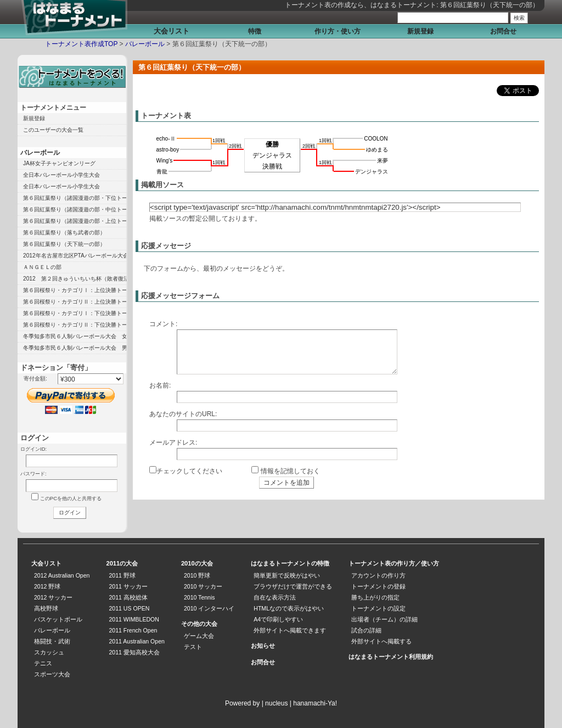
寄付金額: (35, 379)
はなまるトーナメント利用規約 (391, 657)
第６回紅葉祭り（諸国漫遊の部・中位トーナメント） (75, 209)
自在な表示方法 (275, 597)
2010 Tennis (199, 597)
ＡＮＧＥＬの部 (42, 267)
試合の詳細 (366, 630)
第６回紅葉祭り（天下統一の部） (64, 244)
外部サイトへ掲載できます (290, 630)
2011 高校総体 (128, 597)
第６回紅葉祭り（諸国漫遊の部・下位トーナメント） (75, 198)
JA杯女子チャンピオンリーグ (59, 163)
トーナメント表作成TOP (81, 44)
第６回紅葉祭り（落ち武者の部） (64, 233)
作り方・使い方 (338, 31)
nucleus (276, 703)
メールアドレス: (173, 443)
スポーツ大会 (52, 674)
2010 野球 (197, 575)
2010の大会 (197, 563)
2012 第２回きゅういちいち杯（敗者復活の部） (75, 279)
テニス (43, 663)
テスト (193, 647)
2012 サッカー (53, 597)
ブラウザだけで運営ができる (293, 586)
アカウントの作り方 (378, 575)
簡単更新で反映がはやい (287, 575)
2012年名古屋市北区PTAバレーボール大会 (75, 256)
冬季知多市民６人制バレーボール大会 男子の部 (75, 348)
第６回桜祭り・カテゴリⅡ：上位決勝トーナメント (75, 302)
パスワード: (33, 474)
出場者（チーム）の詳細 (384, 619)
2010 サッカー (203, 586)
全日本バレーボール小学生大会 (61, 175)
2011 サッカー (128, 586)
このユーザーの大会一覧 (53, 130)
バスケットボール (58, 619)
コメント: (163, 324)
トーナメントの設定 (378, 608)
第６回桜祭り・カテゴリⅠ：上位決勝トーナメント (75, 290)
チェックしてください (189, 471)
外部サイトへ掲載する (381, 641)
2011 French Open (133, 630)
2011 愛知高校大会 (134, 652)
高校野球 (46, 608)
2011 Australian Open (136, 641)
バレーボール (145, 44)
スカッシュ (49, 652)
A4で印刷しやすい (278, 619)
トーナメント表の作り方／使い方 (394, 563)
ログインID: (33, 449)
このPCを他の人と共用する (71, 498)
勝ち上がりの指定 (375, 597)
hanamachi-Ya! (315, 703)
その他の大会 (199, 624)
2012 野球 (47, 586)
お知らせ (263, 646)
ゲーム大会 (199, 636)
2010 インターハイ (209, 608)
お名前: (160, 385)
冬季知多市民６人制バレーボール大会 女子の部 (75, 336)
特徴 (255, 31)
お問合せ (503, 31)
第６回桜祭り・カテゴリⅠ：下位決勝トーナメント (75, 313)
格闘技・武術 (52, 641)
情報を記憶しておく (290, 471)
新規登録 (420, 31)
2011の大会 (122, 563)
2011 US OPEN (129, 608)
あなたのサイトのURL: (183, 414)
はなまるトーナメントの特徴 (290, 563)
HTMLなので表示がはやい (289, 608)
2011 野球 (122, 575)
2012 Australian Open (62, 575)
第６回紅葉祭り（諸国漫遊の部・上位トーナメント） (75, 221)
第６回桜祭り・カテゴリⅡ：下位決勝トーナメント (75, 325)
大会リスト (172, 31)
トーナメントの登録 (378, 586)
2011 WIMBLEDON (134, 619)
